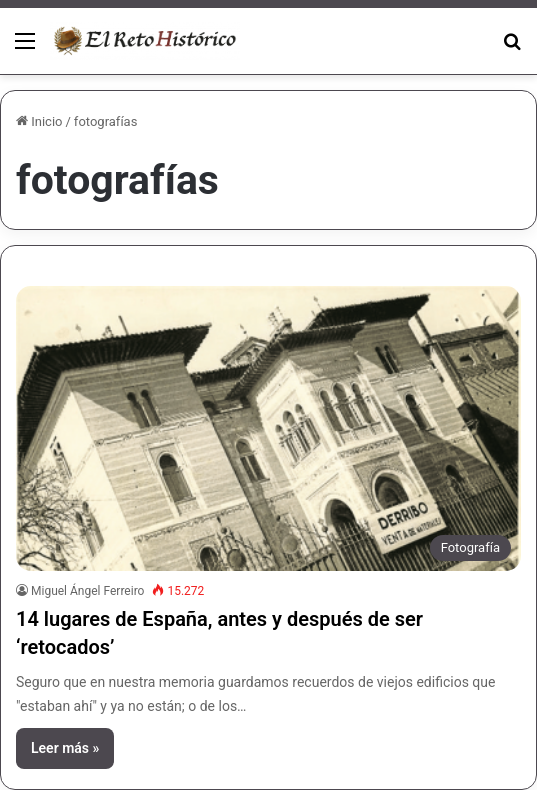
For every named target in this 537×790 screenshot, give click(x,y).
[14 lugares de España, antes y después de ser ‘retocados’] (268, 428)
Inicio (39, 121)
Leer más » (65, 748)
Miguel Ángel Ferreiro (87, 591)
